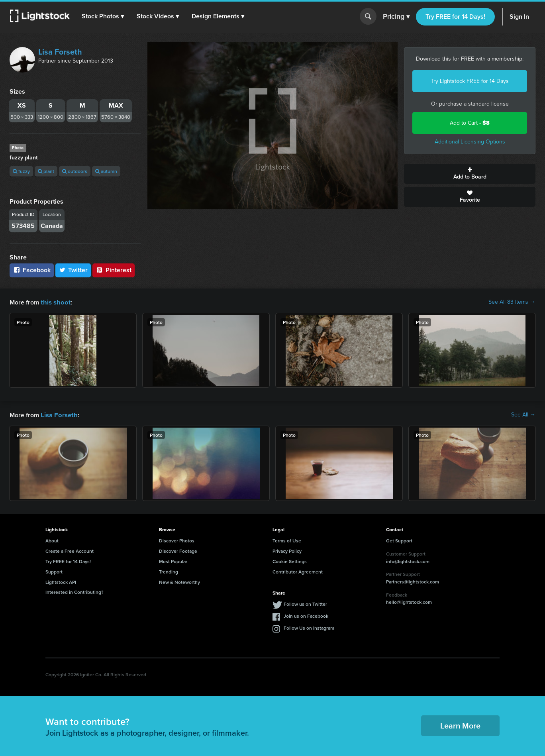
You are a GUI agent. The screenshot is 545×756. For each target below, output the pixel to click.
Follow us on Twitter (305, 603)
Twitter (73, 270)
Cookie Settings (290, 561)
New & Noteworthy (179, 581)
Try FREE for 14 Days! (455, 17)
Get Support (399, 540)
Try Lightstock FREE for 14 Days (470, 81)
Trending (169, 571)
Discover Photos (177, 540)
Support (54, 571)
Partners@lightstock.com (413, 581)
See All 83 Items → (512, 302)
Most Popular (173, 561)
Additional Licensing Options (470, 142)
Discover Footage (178, 550)
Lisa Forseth (60, 52)
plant (46, 171)
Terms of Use (287, 540)
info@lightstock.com (408, 561)
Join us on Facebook (306, 615)
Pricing (396, 17)
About (52, 540)
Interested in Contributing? (74, 591)
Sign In (519, 17)
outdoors (75, 171)
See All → (523, 414)
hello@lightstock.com (409, 601)
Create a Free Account (70, 550)
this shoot (55, 302)
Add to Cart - (470, 123)
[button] (103, 16)
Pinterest (114, 270)
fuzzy (21, 171)
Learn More (460, 725)
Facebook (32, 270)
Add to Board (470, 174)
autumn (106, 171)
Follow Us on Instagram (309, 627)
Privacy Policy (287, 550)
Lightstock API (61, 581)
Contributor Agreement (298, 571)
